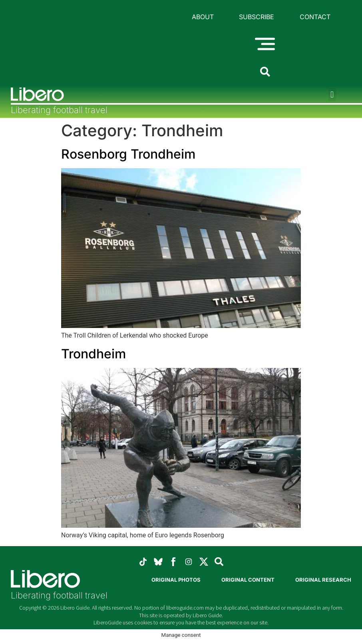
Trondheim (93, 354)
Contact (315, 17)
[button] (332, 94)
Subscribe (257, 17)
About (203, 17)
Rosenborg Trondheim (128, 154)
